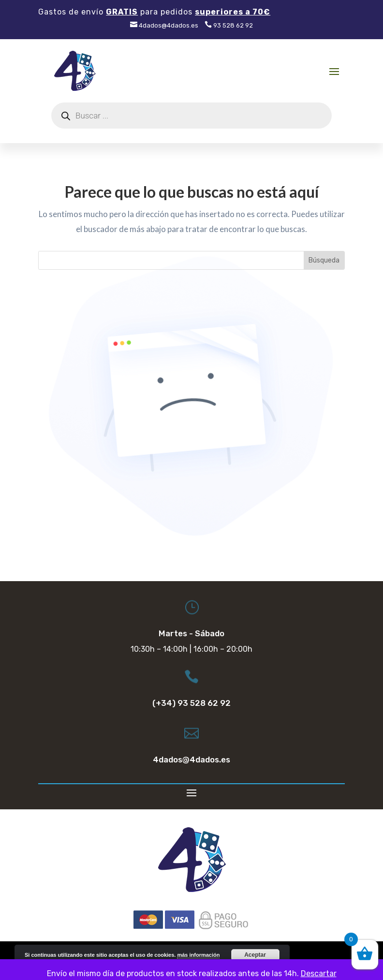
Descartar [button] (319, 973)
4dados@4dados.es (164, 25)
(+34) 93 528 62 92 (191, 703)
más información (198, 955)
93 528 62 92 (229, 25)
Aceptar (255, 955)
